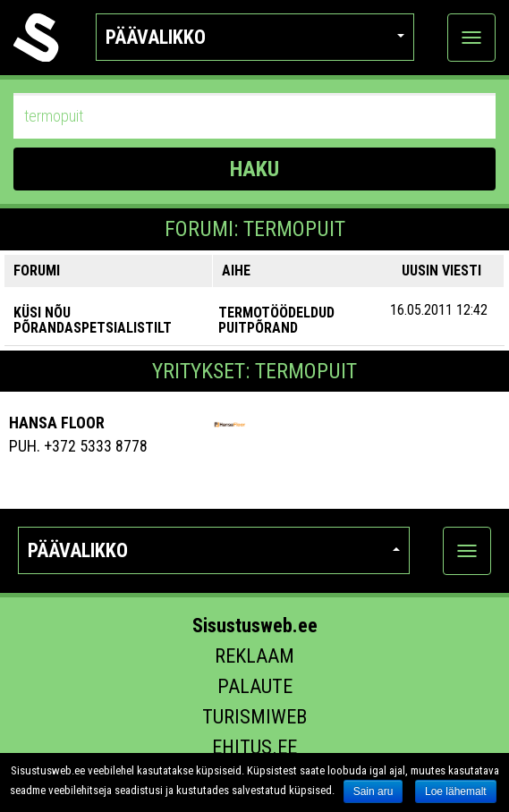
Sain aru (373, 791)
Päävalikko (255, 37)
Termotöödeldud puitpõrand (276, 321)
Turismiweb (254, 717)
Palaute (255, 686)
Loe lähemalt (456, 791)
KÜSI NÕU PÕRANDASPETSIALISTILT (93, 321)
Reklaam (254, 656)
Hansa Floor (57, 423)
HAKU (254, 169)
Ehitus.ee (254, 747)
